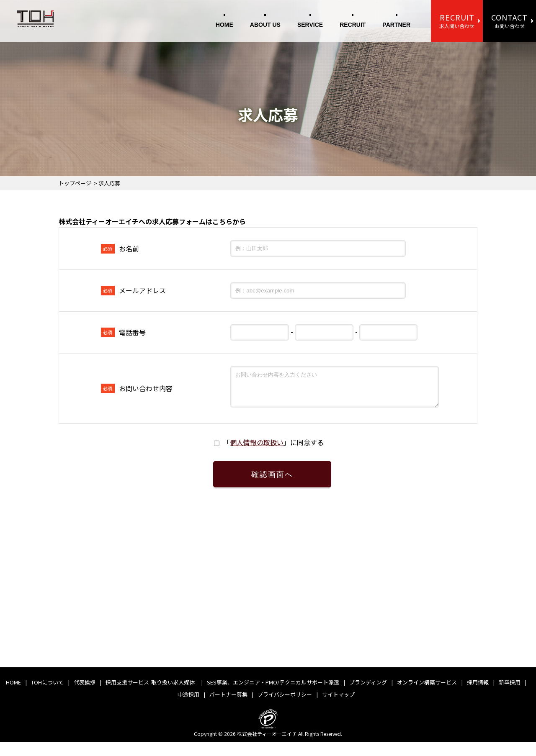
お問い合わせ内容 (137, 392)
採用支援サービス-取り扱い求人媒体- (151, 696)
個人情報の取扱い (257, 448)
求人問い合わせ (457, 21)
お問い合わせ (509, 21)
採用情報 (478, 696)
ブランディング (368, 696)
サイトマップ (338, 708)
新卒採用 (510, 696)
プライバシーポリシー (285, 708)
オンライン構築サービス (427, 696)
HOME (224, 25)
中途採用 (188, 708)
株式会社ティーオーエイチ (267, 747)
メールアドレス (133, 290)
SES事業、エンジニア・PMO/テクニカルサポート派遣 (273, 696)
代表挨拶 (85, 696)
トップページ (75, 183)
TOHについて (47, 696)
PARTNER (396, 25)
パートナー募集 (228, 708)
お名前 (120, 249)
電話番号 (123, 332)
